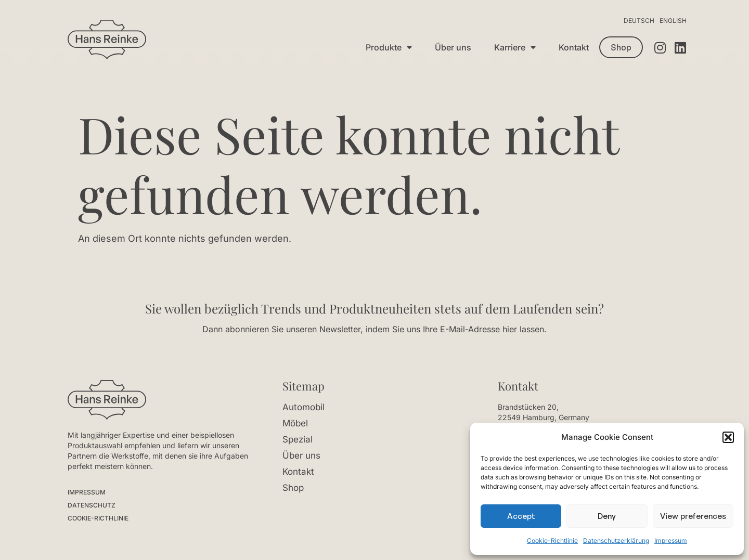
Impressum (671, 541)
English (673, 21)
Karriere (515, 47)
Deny (607, 516)
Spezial (298, 439)
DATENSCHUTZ (92, 505)
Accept (521, 516)
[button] (728, 437)
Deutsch (639, 21)
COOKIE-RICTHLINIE (98, 518)
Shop (293, 488)
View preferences (693, 516)
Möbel (295, 423)
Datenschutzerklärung (616, 541)
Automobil (304, 407)
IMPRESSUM (87, 492)
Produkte (389, 47)
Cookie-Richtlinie (552, 541)
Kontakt (574, 47)
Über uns (453, 47)
